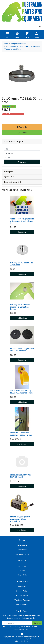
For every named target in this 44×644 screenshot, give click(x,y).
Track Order (22, 550)
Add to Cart (22, 318)
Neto (30, 639)
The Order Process (22, 600)
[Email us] (22, 634)
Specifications (10, 177)
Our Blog (22, 570)
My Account (22, 545)
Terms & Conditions (33, 626)
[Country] (22, 153)
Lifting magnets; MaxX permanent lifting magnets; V (20, 519)
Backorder (22, 127)
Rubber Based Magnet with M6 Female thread (22, 350)
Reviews (13, 182)
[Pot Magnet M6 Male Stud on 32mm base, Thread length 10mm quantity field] (22, 121)
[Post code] (22, 158)
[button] (22, 133)
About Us (22, 566)
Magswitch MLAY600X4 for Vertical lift (21, 476)
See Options (22, 444)
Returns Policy (22, 596)
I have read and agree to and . (22, 628)
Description (9, 172)
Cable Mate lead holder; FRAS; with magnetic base (21, 392)
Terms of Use (22, 587)
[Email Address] (17, 623)
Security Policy (22, 605)
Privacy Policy (22, 591)
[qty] (22, 149)
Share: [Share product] (8, 106)
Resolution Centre (22, 554)
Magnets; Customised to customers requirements (21, 434)
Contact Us (22, 575)
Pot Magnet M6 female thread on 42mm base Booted (20, 307)
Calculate (22, 162)
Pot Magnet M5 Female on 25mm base (22, 264)
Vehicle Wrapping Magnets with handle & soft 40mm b (22, 221)
